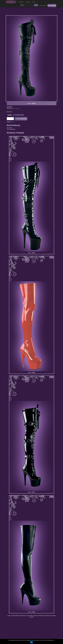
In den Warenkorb (21, 119)
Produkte (28, 2)
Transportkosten (16, 109)
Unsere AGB (29, 616)
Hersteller (53, 616)
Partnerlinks (41, 616)
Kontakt (34, 2)
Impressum (36, 616)
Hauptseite (21, 2)
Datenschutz (23, 616)
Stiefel (13, 122)
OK (31, 642)
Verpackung (48, 616)
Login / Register (43, 5)
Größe (10, 115)
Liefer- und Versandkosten (13, 616)
